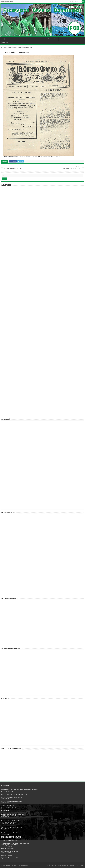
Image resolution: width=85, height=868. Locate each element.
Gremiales (26, 39)
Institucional (10, 39)
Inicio (4, 39)
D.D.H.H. (71, 39)
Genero (77, 39)
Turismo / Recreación (45, 39)
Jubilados (55, 39)
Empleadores (63, 39)
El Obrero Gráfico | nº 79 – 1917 (14, 168)
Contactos (5, 43)
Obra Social (34, 39)
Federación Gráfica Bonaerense (60, 865)
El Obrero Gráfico (10, 48)
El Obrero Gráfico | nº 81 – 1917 (71, 168)
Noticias (18, 39)
